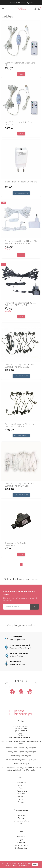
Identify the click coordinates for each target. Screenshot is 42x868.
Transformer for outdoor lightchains (16, 544)
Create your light (21, 848)
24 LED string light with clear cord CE (19, 123)
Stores (21, 799)
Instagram (30, 692)
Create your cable (21, 845)
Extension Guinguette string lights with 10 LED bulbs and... (21, 425)
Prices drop (21, 794)
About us (21, 785)
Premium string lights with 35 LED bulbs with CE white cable (21, 242)
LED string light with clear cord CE (20, 64)
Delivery (21, 818)
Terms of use (21, 783)
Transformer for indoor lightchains (21, 182)
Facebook (12, 692)
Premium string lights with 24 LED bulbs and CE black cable (21, 304)
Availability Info (21, 193)
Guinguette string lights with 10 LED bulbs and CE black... (20, 366)
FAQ (21, 824)
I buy (21, 74)
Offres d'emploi (21, 791)
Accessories (21, 842)
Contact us (21, 797)
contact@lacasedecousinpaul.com (21, 737)
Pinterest (21, 692)
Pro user (21, 802)
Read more (25, 865)
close (35, 865)
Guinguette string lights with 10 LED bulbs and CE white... (20, 485)
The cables (21, 837)
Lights (21, 840)
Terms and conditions (21, 821)
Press (21, 788)
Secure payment (21, 815)
